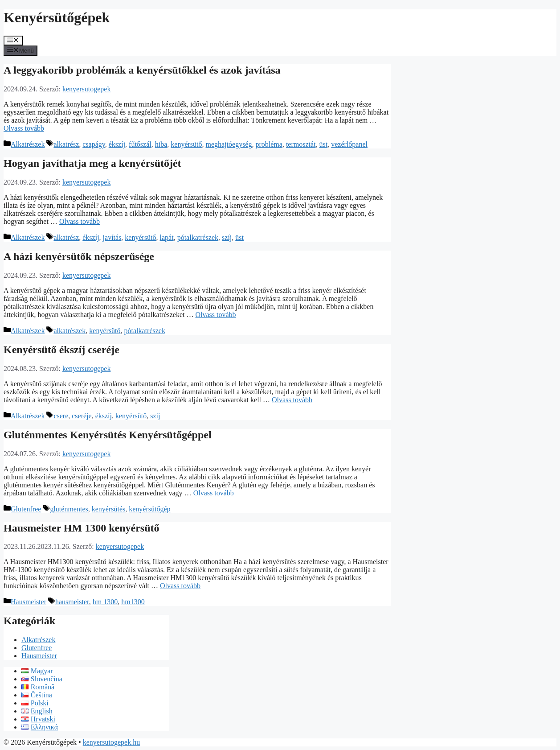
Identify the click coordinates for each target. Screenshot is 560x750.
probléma (269, 144)
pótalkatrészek (198, 237)
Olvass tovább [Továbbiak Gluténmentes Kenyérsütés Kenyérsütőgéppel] (214, 493)
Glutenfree (26, 509)
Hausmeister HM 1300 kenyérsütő (82, 528)
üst (324, 144)
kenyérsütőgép (149, 509)
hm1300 (133, 602)
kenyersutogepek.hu (111, 742)
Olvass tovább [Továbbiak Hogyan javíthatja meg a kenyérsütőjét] (80, 221)
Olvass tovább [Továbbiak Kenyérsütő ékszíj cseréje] (292, 400)
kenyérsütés (109, 509)
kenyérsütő (186, 144)
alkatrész (66, 144)
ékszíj (117, 144)
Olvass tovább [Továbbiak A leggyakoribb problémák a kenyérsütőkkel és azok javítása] (24, 128)
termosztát (301, 144)
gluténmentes (69, 509)
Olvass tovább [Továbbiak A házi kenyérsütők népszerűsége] (216, 315)
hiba (161, 144)
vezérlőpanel (349, 144)
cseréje (82, 416)
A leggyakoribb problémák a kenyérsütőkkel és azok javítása (142, 70)
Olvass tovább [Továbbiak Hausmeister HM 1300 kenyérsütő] (180, 586)
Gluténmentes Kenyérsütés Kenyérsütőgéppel (108, 435)
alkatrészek (69, 331)
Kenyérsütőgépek (57, 17)
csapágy (94, 144)
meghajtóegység (229, 144)
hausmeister (72, 602)
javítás (112, 237)
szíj (227, 237)
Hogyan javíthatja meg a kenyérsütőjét (92, 163)
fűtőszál (140, 144)
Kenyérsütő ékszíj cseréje (61, 350)
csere (61, 416)
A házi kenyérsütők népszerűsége (79, 256)
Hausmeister (29, 602)
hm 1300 (105, 602)
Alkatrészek (28, 144)
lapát (167, 237)
